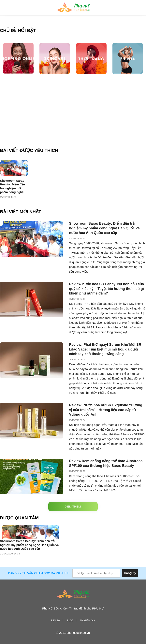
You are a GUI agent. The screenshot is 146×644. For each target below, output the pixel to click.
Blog (70, 621)
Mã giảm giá (88, 621)
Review (56, 621)
